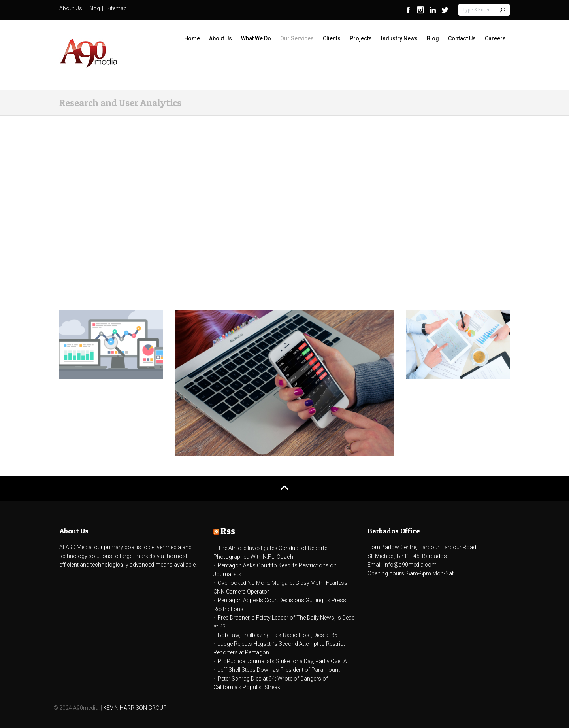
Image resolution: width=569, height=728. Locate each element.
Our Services (297, 38)
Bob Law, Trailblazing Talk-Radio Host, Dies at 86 (278, 635)
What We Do (256, 38)
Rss (228, 531)
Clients (332, 38)
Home (192, 38)
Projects (361, 38)
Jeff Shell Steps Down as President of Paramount (279, 670)
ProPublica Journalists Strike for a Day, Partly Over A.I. (284, 661)
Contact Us (462, 38)
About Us (71, 8)
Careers (495, 38)
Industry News (399, 38)
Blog (94, 8)
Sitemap (117, 8)
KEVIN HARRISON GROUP (135, 708)
